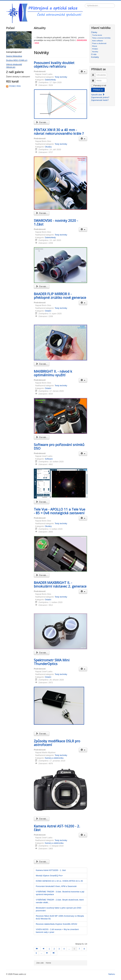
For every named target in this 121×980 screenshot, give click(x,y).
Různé (95, 46)
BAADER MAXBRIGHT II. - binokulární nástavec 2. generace (60, 584)
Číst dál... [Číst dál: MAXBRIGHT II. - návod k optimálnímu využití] (42, 437)
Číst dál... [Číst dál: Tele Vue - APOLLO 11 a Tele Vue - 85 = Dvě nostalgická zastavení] (42, 575)
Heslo (95, 79)
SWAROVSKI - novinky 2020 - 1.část (56, 222)
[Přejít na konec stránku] (54, 953)
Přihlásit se (98, 90)
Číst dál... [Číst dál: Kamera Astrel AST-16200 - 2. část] (42, 862)
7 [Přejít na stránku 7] (79, 949)
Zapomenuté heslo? (100, 100)
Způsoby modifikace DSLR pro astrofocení (57, 743)
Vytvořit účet (98, 95)
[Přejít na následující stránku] (47, 953)
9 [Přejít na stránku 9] (36, 953)
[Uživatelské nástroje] (83, 72)
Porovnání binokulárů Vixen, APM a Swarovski (56, 886)
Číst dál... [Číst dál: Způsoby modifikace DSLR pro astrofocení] (42, 819)
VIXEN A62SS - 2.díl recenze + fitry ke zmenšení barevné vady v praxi (57, 931)
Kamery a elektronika (54, 758)
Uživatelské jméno (95, 74)
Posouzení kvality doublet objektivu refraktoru (54, 64)
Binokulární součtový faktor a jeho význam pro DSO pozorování (59, 909)
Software (49, 459)
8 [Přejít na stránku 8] (84, 949)
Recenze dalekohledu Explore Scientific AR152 (56, 924)
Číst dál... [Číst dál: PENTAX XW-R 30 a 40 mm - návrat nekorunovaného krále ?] (42, 213)
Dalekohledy (50, 80)
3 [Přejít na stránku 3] (59, 949)
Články (94, 32)
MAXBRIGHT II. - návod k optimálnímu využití (53, 373)
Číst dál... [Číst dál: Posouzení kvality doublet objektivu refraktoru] (42, 122)
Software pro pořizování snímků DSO (59, 446)
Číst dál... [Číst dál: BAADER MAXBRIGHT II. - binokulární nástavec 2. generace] (42, 653)
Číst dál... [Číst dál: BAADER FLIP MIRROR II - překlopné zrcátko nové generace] (42, 364)
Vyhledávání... (85, 4)
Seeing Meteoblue (14, 56)
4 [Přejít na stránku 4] (64, 949)
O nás (94, 54)
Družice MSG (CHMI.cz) (17, 60)
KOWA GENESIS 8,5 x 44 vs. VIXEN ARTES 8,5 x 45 (59, 881)
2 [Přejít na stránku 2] (54, 949)
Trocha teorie (97, 35)
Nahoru (112, 974)
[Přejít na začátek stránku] (37, 949)
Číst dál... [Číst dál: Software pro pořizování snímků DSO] (42, 502)
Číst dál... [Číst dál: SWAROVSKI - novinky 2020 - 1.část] (42, 287)
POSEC (95, 49)
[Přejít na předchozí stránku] (44, 949)
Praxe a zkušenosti (99, 43)
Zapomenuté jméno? (100, 97)
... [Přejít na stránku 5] (69, 949)
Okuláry (48, 147)
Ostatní (48, 311)
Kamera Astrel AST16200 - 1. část (51, 870)
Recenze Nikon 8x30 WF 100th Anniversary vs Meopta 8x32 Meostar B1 (60, 917)
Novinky (95, 52)
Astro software (98, 41)
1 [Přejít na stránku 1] (49, 949)
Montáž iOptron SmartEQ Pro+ (49, 876)
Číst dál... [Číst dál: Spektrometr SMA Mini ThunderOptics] (42, 734)
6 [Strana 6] (74, 949)
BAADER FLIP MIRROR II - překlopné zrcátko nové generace (60, 296)
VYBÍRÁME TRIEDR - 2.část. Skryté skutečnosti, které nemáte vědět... (60, 901)
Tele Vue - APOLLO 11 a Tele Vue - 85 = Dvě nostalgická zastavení (60, 511)
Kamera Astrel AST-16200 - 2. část (57, 828)
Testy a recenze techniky (101, 38)
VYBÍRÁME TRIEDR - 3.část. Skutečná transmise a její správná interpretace (60, 893)
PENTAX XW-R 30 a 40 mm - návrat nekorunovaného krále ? (59, 132)
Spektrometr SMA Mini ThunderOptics (52, 662)
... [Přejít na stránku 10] (42, 953)
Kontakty (95, 57)
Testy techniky (61, 77)
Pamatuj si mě (100, 85)
